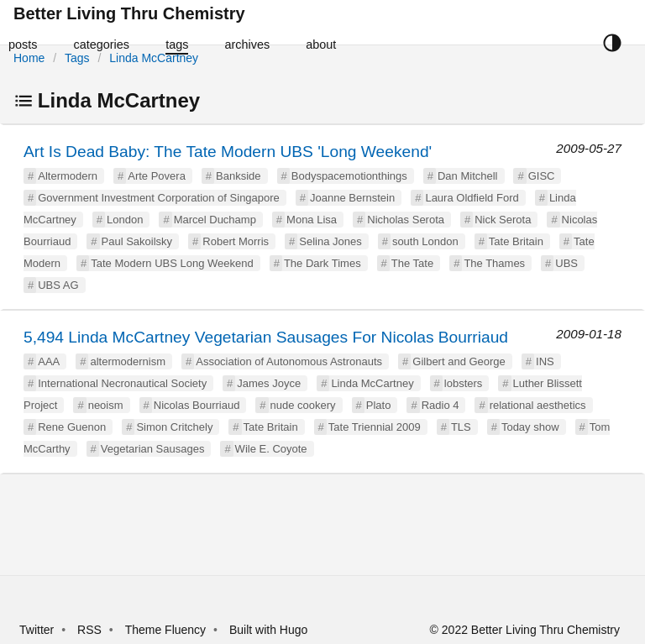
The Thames (494, 263)
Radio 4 (440, 405)
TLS (461, 427)
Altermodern (68, 176)
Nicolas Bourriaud (197, 405)
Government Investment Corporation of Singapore (159, 198)
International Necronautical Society (122, 383)
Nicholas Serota (406, 220)
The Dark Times (322, 263)
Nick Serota (503, 220)
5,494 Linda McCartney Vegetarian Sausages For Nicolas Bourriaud (266, 337)
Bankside (238, 176)
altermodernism (128, 361)
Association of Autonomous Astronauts (289, 361)
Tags (77, 58)
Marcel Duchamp (215, 220)
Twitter (37, 630)
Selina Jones (330, 241)
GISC (542, 176)
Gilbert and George (459, 361)
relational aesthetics (538, 405)
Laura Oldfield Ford (472, 198)
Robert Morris (236, 241)
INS (545, 361)
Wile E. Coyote (271, 449)
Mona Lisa (312, 220)
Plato (379, 405)
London (125, 220)
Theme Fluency (167, 630)
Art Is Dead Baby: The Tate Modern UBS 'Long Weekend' (228, 152)
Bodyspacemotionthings (349, 176)
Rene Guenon (72, 427)
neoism (106, 405)
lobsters (464, 383)
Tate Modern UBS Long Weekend (172, 263)
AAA (49, 361)
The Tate (412, 263)
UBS (566, 263)
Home (29, 58)
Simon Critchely (174, 427)
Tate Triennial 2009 (375, 427)
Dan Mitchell (468, 176)
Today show (530, 427)
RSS (89, 630)
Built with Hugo (268, 630)
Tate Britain (516, 241)
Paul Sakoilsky (137, 241)
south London (425, 241)
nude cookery (303, 405)
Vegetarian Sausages (153, 449)
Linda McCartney (154, 58)
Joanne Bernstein (352, 198)
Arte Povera (157, 176)
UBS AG (58, 285)
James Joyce (269, 383)
